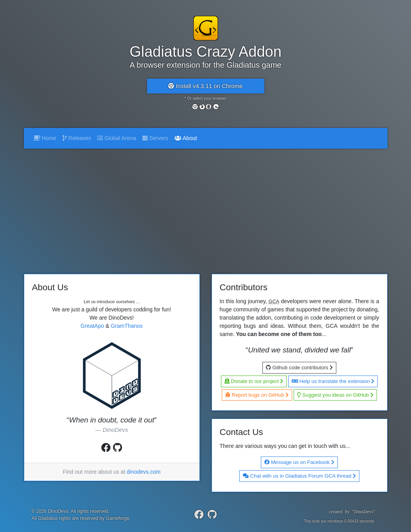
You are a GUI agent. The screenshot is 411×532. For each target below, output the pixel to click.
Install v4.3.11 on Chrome (205, 86)
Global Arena (117, 138)
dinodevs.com (144, 472)
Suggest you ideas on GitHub (335, 395)
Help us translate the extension (333, 381)
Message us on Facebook (299, 462)
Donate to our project (254, 381)
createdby (349, 512)
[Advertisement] (206, 207)
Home (45, 138)
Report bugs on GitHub (257, 395)
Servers (155, 138)
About (187, 137)
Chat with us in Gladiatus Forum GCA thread (299, 476)
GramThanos (127, 326)
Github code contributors (299, 368)
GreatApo (92, 326)
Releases (77, 138)
